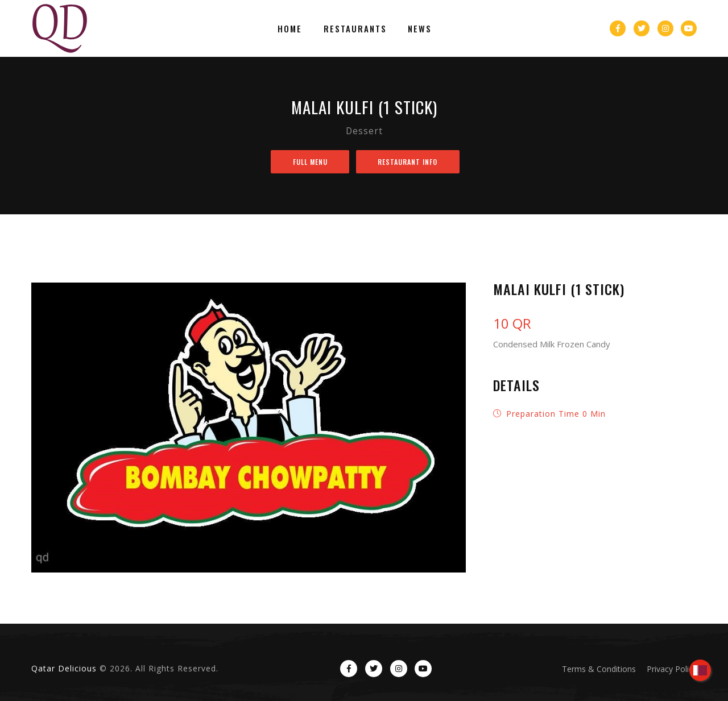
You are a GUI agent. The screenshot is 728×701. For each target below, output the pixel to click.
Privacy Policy (672, 669)
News (416, 28)
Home (294, 28)
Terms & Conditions (599, 669)
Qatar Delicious (64, 668)
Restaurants (355, 28)
